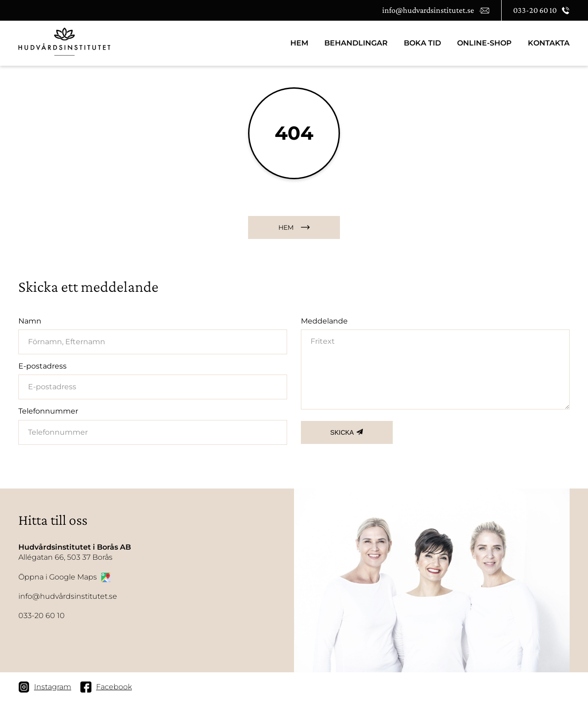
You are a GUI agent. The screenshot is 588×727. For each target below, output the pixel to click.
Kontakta (549, 43)
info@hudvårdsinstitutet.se (68, 596)
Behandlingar (356, 43)
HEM (299, 43)
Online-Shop (484, 43)
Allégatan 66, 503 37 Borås (75, 552)
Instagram (45, 687)
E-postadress (42, 366)
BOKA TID (422, 43)
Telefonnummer (48, 411)
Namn (30, 321)
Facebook (106, 687)
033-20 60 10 (42, 616)
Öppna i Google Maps (65, 577)
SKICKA (342, 432)
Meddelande (324, 321)
